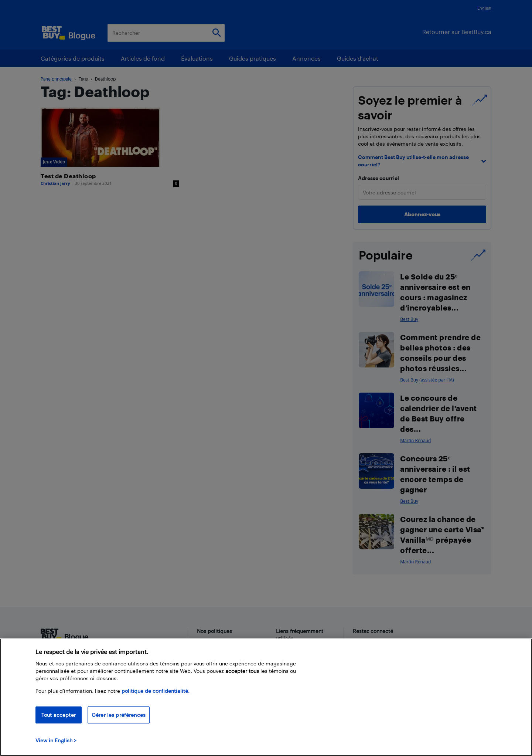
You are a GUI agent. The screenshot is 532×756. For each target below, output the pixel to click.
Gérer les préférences (119, 715)
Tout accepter (59, 715)
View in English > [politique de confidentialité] (56, 740)
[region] (266, 697)
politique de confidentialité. (156, 691)
